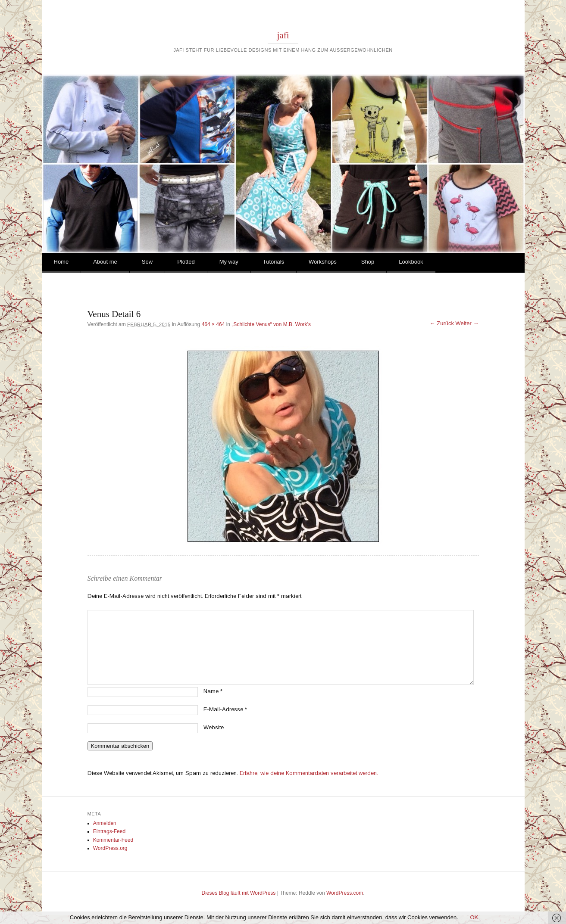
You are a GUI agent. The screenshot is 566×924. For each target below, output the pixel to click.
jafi (283, 35)
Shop (368, 262)
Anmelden (105, 823)
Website (214, 727)
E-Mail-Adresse (225, 709)
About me (105, 262)
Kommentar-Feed (113, 840)
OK (474, 917)
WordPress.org (110, 848)
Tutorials (274, 262)
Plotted (186, 262)
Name (213, 691)
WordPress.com (345, 893)
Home (61, 262)
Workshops (323, 262)
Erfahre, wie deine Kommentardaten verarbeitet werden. (309, 773)
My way (229, 262)
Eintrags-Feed (109, 831)
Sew (147, 262)
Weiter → (467, 323)
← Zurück (442, 323)
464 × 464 (213, 324)
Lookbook (411, 262)
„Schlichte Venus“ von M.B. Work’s (271, 324)
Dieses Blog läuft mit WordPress (239, 893)
